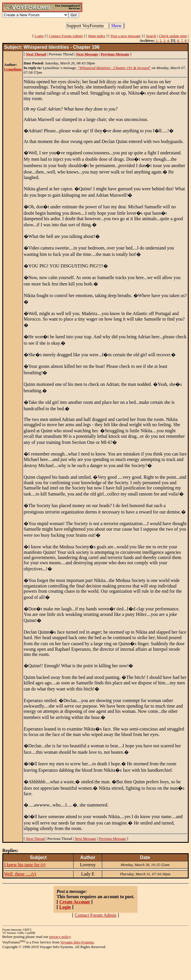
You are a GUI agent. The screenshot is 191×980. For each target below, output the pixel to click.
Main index (97, 36)
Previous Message (112, 839)
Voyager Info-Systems (77, 942)
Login (39, 36)
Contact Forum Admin (66, 36)
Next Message (85, 839)
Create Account (75, 902)
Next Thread (35, 839)
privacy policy (60, 937)
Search (151, 36)
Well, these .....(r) (20, 874)
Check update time (173, 36)
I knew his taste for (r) (25, 865)
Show (116, 26)
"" (114, 68)
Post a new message (126, 36)
